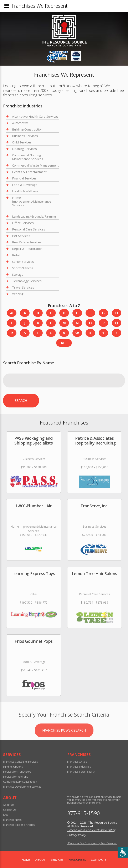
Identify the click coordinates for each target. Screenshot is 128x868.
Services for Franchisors (17, 772)
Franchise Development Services (22, 787)
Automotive (20, 123)
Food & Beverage (25, 185)
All (64, 343)
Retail (16, 255)
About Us (9, 805)
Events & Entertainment (29, 172)
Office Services (23, 223)
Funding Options (13, 767)
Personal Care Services (29, 229)
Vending (18, 294)
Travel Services (23, 287)
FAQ (6, 815)
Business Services (25, 136)
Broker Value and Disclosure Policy (91, 830)
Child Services (22, 142)
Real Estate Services (27, 242)
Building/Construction (27, 129)
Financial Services (24, 178)
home (26, 860)
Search (21, 401)
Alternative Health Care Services (35, 116)
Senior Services (23, 262)
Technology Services (27, 281)
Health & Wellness (25, 191)
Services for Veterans (16, 777)
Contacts (99, 860)
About (40, 860)
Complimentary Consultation (20, 782)
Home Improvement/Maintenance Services (32, 201)
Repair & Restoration (27, 249)
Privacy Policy (76, 835)
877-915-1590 (83, 813)
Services (57, 860)
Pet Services (21, 236)
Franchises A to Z (77, 762)
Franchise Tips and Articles (19, 825)
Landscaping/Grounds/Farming (34, 216)
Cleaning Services (24, 149)
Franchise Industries (79, 767)
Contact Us (10, 810)
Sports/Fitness (23, 268)
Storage (18, 274)
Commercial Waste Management (35, 165)
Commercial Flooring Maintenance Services (28, 157)
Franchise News (12, 820)
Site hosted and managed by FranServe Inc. (92, 843)
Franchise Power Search (64, 745)
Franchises (77, 860)
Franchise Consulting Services (20, 762)
